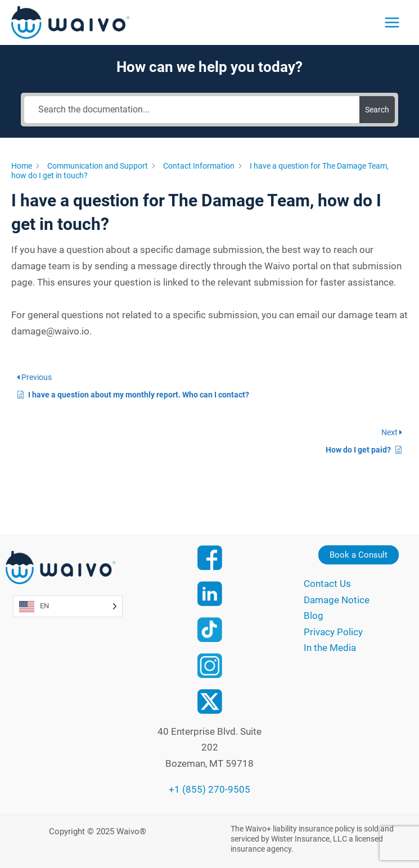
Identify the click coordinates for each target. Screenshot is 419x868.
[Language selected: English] (68, 606)
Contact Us (327, 584)
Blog (314, 616)
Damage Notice (337, 600)
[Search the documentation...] (192, 110)
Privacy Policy (333, 632)
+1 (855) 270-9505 (209, 789)
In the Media (330, 648)
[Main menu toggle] (392, 22)
